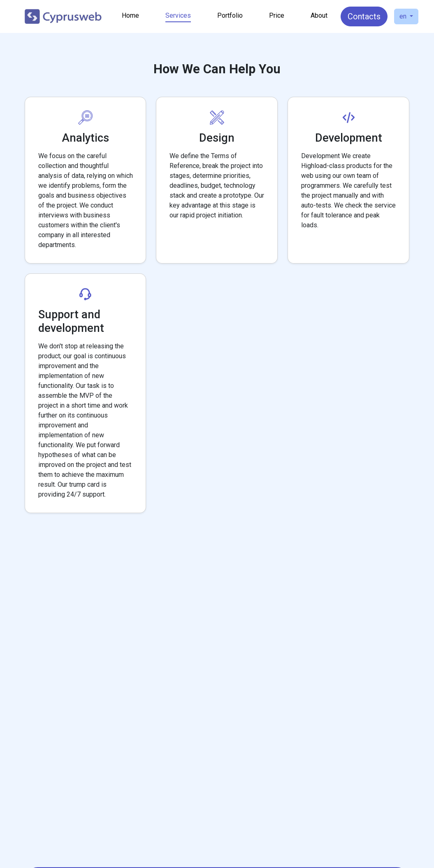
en (404, 16)
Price (277, 15)
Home (130, 15)
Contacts (364, 16)
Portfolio (230, 15)
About (319, 15)
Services (178, 15)
